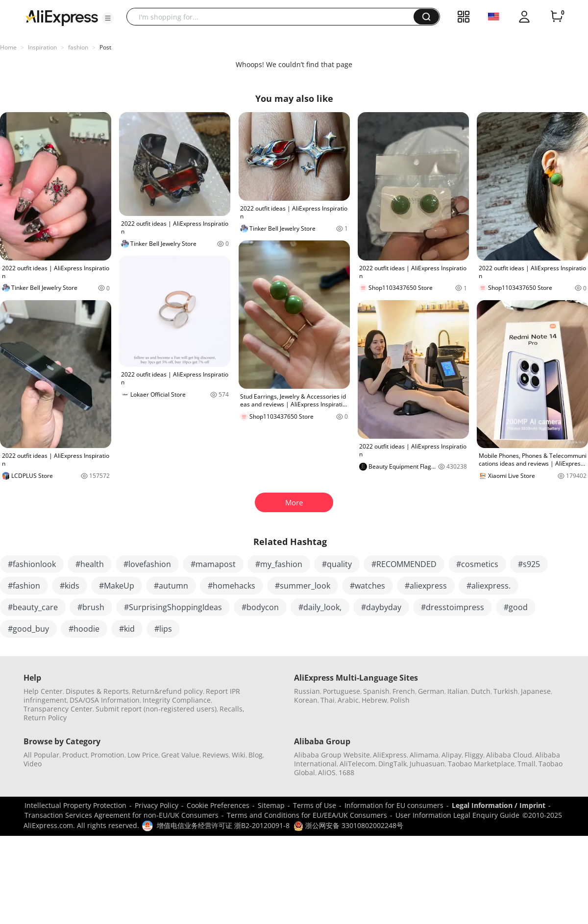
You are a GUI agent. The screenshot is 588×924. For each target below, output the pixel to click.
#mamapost (213, 564)
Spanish (376, 691)
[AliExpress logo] (62, 17)
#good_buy (28, 629)
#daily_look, (320, 607)
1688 (346, 772)
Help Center (43, 691)
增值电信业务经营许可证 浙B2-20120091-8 (223, 825)
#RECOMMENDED (404, 564)
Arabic (348, 700)
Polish (400, 700)
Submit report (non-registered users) (156, 709)
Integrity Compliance (177, 700)
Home (8, 47)
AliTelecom (357, 764)
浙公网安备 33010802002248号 (348, 825)
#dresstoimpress (453, 607)
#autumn (171, 586)
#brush (91, 607)
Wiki (239, 755)
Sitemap (271, 805)
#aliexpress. (489, 586)
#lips (163, 629)
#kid (127, 629)
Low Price (143, 755)
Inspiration (42, 47)
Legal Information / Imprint (499, 805)
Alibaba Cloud (509, 755)
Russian (307, 691)
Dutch (481, 691)
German (431, 691)
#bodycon (260, 607)
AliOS (327, 772)
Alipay (452, 755)
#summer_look (303, 586)
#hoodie (84, 629)
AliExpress (390, 755)
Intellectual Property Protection (75, 805)
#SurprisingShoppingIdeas (173, 607)
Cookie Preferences (218, 805)
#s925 (529, 564)
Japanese (536, 691)
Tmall (527, 764)
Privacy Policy (157, 805)
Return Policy (45, 718)
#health (90, 564)
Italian (458, 691)
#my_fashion (279, 564)
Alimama (424, 755)
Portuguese (342, 691)
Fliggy (474, 755)
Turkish (506, 691)
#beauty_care (33, 607)
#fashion (24, 586)
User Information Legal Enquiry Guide (457, 815)
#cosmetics (477, 564)
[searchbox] (274, 17)
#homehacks (232, 586)
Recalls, (232, 709)
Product (75, 755)
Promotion (108, 755)
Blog (256, 755)
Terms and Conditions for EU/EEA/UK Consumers (307, 815)
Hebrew (374, 700)
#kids (70, 586)
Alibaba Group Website (332, 755)
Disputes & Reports (97, 691)
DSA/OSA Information (105, 700)
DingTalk (392, 764)
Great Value (180, 755)
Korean (306, 700)
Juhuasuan (427, 764)
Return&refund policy (167, 691)
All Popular (41, 755)
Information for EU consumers (394, 805)
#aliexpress (426, 586)
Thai (328, 700)
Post (105, 47)
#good (516, 607)
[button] (108, 18)
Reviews (216, 755)
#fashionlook (32, 564)
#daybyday (381, 607)
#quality (337, 564)
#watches (367, 586)
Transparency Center (58, 709)
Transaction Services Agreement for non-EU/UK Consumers (122, 815)
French (404, 691)
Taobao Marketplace (481, 764)
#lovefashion (147, 564)
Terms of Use (315, 805)
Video (33, 764)
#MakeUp (117, 586)
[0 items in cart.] (557, 17)
